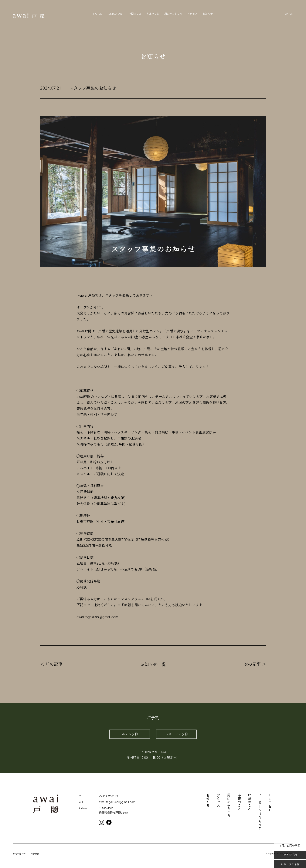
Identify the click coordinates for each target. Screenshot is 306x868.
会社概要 (35, 854)
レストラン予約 (176, 734)
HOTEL (98, 14)
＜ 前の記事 (51, 664)
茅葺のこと (153, 14)
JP (286, 14)
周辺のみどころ (173, 14)
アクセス (192, 14)
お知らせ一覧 (153, 664)
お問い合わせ (19, 854)
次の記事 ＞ (255, 664)
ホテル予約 (130, 734)
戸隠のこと (135, 14)
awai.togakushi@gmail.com (117, 802)
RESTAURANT (115, 14)
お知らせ (208, 14)
